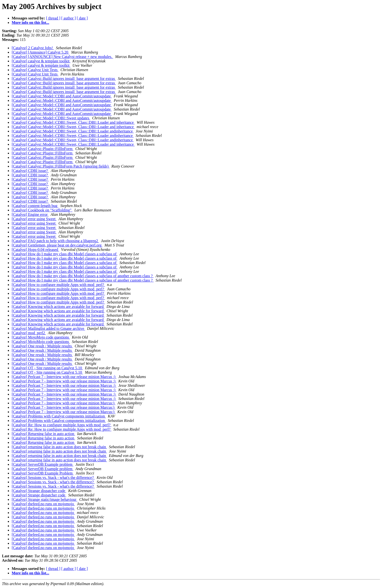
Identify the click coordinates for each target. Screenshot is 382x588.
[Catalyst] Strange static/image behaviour (44, 499)
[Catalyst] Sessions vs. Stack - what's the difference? (53, 478)
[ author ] (69, 18)
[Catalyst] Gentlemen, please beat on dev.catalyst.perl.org (57, 245)
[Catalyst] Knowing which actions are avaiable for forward (58, 307)
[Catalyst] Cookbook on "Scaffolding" (42, 210)
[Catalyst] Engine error (30, 214)
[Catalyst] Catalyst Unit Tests (35, 70)
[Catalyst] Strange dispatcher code (39, 491)
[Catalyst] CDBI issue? (30, 171)
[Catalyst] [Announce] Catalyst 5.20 (40, 52)
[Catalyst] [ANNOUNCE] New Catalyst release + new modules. (62, 57)
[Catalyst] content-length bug (35, 206)
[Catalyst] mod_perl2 (29, 333)
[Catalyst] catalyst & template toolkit (41, 61)
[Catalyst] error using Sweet (34, 219)
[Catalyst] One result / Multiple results (42, 346)
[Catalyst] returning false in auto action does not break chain (59, 447)
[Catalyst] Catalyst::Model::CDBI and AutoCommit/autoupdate (62, 96)
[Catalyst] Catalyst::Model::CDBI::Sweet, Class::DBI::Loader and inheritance (73, 122)
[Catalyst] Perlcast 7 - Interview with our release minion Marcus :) (64, 377)
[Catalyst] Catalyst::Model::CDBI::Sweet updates (51, 118)
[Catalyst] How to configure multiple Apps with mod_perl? (58, 285)
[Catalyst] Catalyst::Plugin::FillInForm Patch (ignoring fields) (61, 166)
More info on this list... (30, 23)
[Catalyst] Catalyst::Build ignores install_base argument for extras (64, 79)
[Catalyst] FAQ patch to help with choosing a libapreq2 (55, 241)
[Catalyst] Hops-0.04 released (35, 250)
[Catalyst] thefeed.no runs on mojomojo (43, 504)
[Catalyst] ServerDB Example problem (43, 464)
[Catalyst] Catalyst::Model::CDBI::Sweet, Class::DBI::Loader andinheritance (73, 131)
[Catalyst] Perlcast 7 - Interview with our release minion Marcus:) (64, 403)
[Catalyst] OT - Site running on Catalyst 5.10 (47, 368)
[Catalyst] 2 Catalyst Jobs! (33, 48)
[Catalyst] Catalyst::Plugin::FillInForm (43, 149)
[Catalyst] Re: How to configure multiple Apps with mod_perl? (62, 425)
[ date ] (82, 18)
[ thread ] (53, 18)
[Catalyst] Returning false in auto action (43, 434)
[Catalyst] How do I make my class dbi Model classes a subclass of (65, 254)
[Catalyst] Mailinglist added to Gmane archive (48, 328)
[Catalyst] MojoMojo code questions (41, 337)
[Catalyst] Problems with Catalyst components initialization (59, 416)
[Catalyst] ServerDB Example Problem (43, 473)
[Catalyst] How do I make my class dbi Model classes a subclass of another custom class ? (83, 276)
